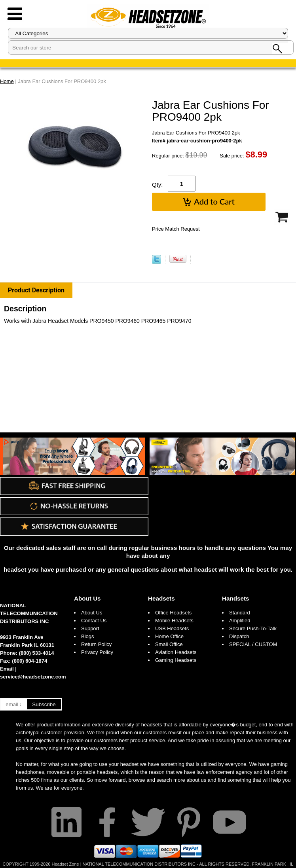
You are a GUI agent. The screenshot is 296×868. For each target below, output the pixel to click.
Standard (240, 613)
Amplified (240, 621)
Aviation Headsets (176, 652)
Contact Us (94, 621)
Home (7, 81)
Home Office (169, 636)
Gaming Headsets (176, 660)
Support (90, 628)
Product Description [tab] (36, 290)
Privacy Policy (97, 652)
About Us (87, 598)
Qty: (157, 185)
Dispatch (239, 636)
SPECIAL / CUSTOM (253, 644)
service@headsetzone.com (33, 677)
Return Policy (96, 644)
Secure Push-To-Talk (253, 628)
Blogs (88, 636)
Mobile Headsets (174, 621)
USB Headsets (172, 628)
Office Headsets (173, 613)
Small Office (169, 644)
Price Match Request (176, 229)
